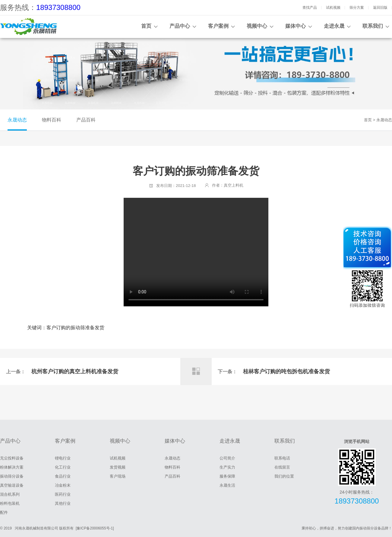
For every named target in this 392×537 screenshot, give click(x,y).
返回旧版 (380, 8)
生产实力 (227, 467)
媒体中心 (296, 26)
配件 (4, 512)
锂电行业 (63, 458)
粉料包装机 (10, 503)
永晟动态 (17, 120)
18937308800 (58, 7)
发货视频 (118, 467)
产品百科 (86, 120)
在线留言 (282, 467)
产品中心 (180, 26)
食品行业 (63, 476)
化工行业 (63, 467)
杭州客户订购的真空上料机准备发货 (75, 371)
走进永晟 (334, 26)
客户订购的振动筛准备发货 (196, 252)
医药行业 (63, 494)
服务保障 (227, 476)
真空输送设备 (12, 485)
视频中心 (257, 26)
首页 (146, 26)
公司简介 (227, 458)
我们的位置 (284, 476)
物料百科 (52, 120)
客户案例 (218, 26)
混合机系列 (10, 494)
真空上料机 (234, 185)
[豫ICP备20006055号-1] (95, 528)
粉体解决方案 (12, 467)
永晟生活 (227, 485)
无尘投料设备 (12, 458)
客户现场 (118, 476)
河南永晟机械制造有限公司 (36, 528)
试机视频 (333, 8)
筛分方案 (357, 8)
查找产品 (310, 8)
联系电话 (282, 458)
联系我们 (373, 26)
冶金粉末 (63, 485)
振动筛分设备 (12, 476)
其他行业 (63, 503)
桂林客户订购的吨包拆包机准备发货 (286, 371)
